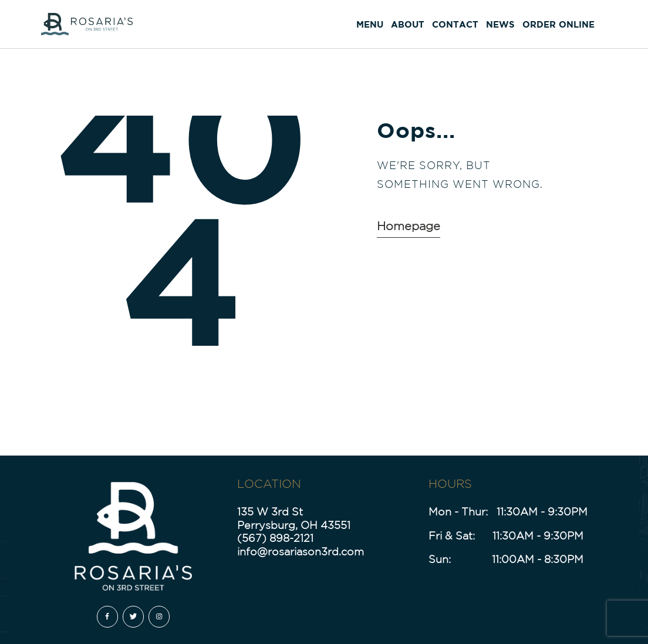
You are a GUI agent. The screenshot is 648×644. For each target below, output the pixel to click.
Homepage (409, 226)
